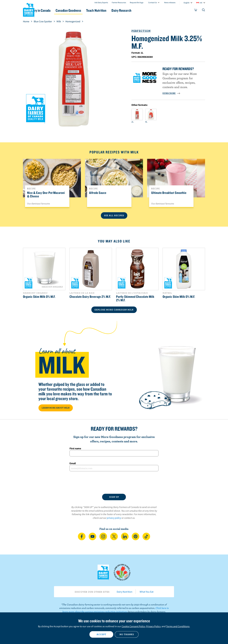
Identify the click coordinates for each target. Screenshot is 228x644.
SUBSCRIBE (171, 93)
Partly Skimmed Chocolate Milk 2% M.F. (135, 298)
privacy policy (114, 518)
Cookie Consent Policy (133, 626)
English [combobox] (187, 3)
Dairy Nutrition (125, 592)
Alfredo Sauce (98, 193)
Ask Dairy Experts (101, 2)
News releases (170, 2)
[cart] (196, 11)
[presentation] (114, 483)
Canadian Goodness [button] (84, 10)
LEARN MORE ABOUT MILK (56, 408)
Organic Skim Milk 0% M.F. (39, 297)
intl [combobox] (201, 3)
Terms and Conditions (178, 626)
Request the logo (137, 2)
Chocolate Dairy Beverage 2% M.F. (90, 297)
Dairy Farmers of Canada (29, 10)
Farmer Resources (119, 2)
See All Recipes (114, 215)
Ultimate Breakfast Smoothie (169, 193)
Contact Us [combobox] (153, 2)
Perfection (141, 31)
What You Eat (147, 592)
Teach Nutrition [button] (115, 10)
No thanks (127, 634)
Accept (101, 634)
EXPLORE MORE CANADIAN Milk (114, 310)
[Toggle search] (204, 11)
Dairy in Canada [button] (53, 10)
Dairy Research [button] (144, 10)
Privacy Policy (153, 626)
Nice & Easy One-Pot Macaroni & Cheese (46, 195)
